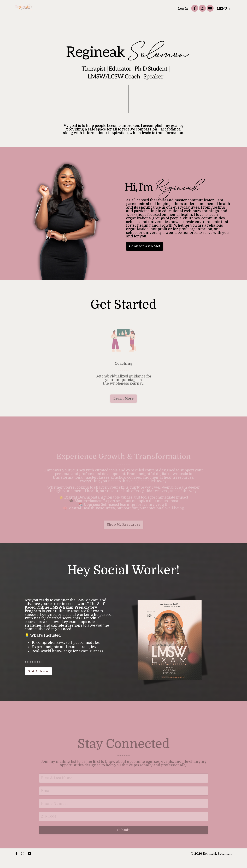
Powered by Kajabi (220, 860)
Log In (183, 9)
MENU (223, 9)
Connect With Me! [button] (145, 246)
